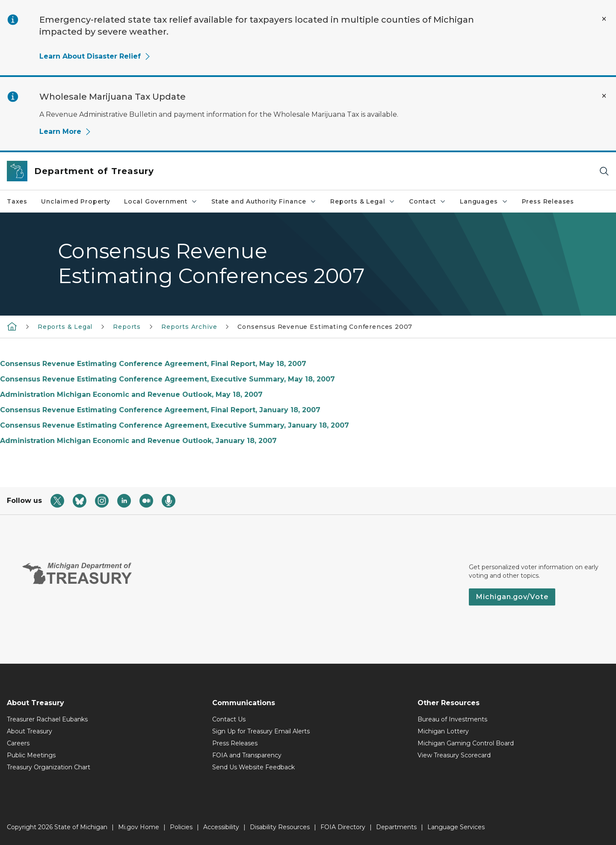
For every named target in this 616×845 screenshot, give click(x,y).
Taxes (17, 201)
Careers (18, 743)
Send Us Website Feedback (253, 767)
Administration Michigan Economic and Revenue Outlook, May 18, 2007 (131, 394)
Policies (181, 827)
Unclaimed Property (76, 201)
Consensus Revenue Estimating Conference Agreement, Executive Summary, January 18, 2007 (175, 425)
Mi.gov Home (139, 827)
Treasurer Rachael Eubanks (47, 719)
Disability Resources (280, 827)
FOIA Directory (343, 827)
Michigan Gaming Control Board (466, 743)
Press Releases (548, 201)
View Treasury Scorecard (454, 755)
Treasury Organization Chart (49, 767)
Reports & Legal (363, 201)
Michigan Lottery (443, 731)
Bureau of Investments (452, 719)
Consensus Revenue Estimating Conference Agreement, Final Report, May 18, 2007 (153, 364)
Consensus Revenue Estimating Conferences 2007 (325, 327)
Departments (396, 827)
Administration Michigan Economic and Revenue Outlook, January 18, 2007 (138, 441)
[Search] (604, 171)
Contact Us (229, 719)
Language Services (456, 827)
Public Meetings (31, 755)
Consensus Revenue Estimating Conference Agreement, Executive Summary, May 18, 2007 (167, 379)
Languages (484, 201)
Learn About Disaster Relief (95, 56)
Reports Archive (189, 327)
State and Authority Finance (264, 201)
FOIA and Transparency (247, 755)
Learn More (65, 131)
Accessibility (221, 827)
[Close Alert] (604, 19)
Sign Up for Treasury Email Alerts (261, 731)
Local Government (161, 201)
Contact (428, 201)
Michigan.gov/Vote (512, 597)
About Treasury (30, 731)
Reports (127, 327)
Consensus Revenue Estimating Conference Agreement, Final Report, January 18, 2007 (160, 410)
